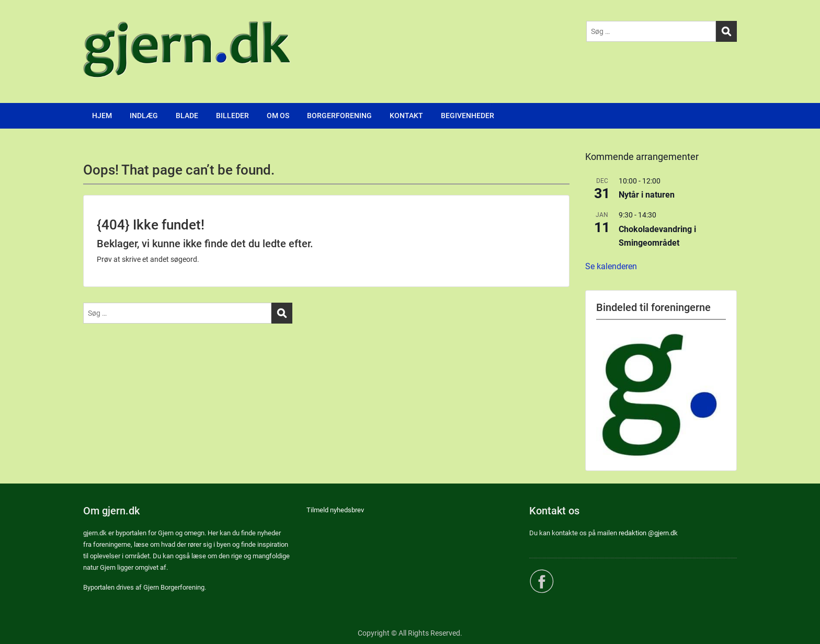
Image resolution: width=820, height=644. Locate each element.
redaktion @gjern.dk (648, 533)
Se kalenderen (611, 266)
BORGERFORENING (339, 116)
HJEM (102, 116)
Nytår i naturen (647, 195)
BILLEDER (232, 116)
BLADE (187, 116)
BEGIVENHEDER (468, 116)
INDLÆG (144, 116)
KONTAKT (406, 116)
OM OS (278, 116)
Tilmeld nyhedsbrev (335, 510)
